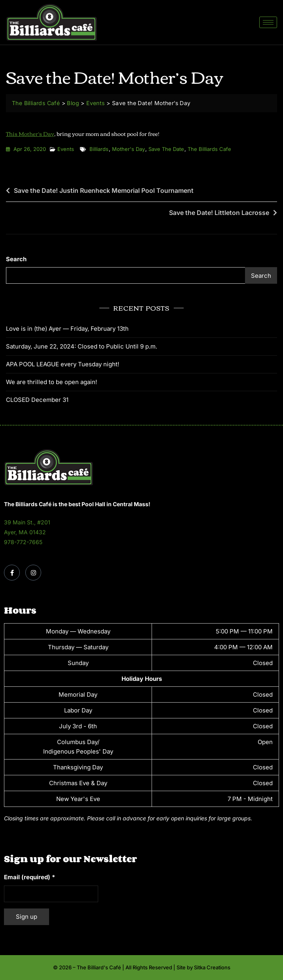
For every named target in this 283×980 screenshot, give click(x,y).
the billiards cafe (209, 149)
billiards (99, 149)
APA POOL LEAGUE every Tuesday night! (63, 364)
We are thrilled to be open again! (51, 382)
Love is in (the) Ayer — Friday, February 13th (67, 329)
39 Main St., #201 (27, 522)
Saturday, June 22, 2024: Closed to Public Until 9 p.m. (82, 346)
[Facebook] (12, 573)
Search (16, 259)
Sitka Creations (212, 967)
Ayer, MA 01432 (25, 532)
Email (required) (29, 877)
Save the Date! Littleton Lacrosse (219, 213)
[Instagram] (33, 573)
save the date (166, 149)
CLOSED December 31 (37, 400)
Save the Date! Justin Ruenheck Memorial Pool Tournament (104, 190)
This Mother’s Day (30, 134)
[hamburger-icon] (268, 22)
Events (66, 149)
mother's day (128, 149)
